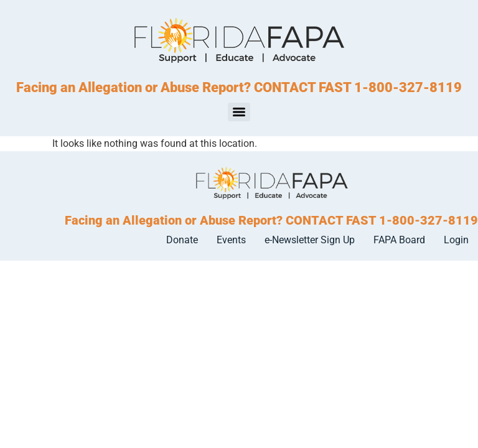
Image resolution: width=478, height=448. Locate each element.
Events (231, 240)
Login (456, 240)
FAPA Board (399, 240)
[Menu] (239, 112)
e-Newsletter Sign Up (310, 240)
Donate (182, 240)
